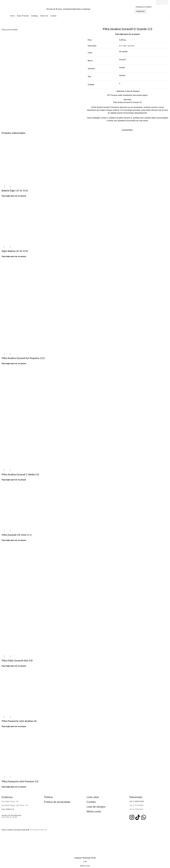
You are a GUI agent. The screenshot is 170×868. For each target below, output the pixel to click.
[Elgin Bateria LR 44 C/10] (25, 221)
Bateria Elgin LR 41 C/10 (15, 191)
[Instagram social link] (78, 858)
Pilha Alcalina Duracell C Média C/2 (20, 475)
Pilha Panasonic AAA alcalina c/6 (19, 721)
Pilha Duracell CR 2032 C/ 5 (17, 535)
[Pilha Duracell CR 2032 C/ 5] (25, 504)
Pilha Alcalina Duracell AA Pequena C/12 (23, 358)
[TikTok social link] (93, 858)
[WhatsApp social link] (87, 858)
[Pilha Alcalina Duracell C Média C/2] (25, 393)
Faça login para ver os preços (127, 34)
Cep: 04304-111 (8, 809)
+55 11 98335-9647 (137, 801)
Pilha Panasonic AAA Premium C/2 (20, 781)
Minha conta (94, 811)
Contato (91, 802)
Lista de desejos (96, 807)
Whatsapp (162, 2)
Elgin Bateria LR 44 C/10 (15, 251)
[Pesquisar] (152, 7)
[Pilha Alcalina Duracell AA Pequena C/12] (25, 281)
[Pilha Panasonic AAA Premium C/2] (25, 751)
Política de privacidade (57, 802)
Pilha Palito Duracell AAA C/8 (17, 661)
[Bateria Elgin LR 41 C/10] (25, 160)
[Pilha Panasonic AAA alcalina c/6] (25, 691)
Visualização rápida (4, 186)
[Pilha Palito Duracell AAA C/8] (25, 570)
